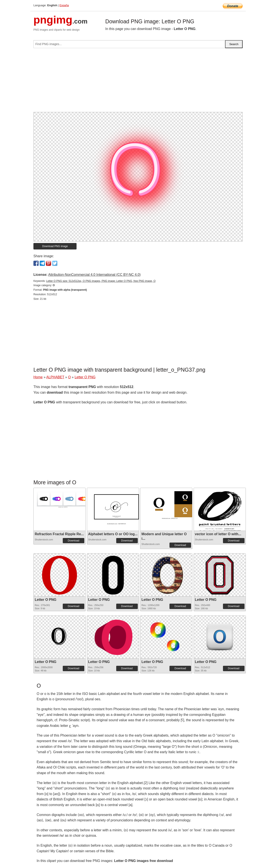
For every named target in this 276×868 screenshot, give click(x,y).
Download (73, 541)
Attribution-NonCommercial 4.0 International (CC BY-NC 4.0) (94, 275)
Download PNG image (55, 246)
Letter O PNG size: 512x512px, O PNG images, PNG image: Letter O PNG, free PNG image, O (101, 281)
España (64, 5)
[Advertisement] (138, 82)
